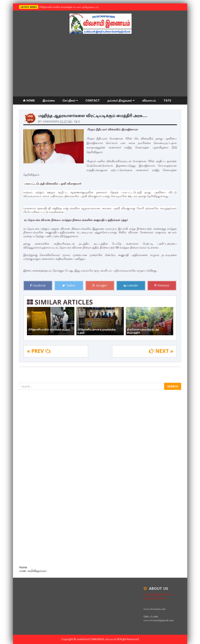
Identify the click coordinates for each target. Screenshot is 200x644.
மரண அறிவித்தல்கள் (37, 108)
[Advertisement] (100, 66)
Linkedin (131, 285)
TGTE (167, 100)
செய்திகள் (70, 100)
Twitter (69, 285)
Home (29, 100)
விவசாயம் (149, 100)
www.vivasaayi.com (154, 609)
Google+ (100, 285)
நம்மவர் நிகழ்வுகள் (121, 100)
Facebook (38, 285)
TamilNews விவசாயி (103, 639)
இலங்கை (49, 100)
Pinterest (162, 285)
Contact (93, 100)
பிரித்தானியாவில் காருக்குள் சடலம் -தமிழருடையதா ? (70, 7)
